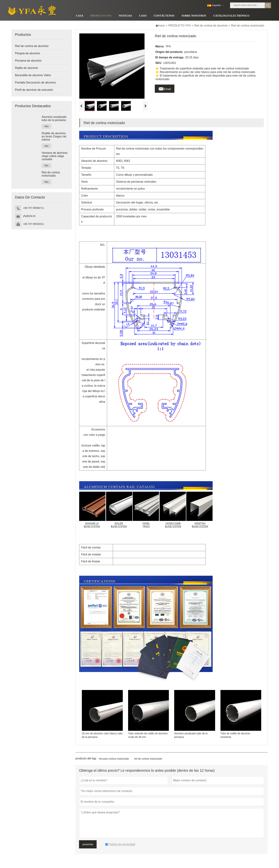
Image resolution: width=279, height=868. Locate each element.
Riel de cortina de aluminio (211, 26)
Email (165, 88)
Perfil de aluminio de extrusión (34, 90)
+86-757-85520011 (34, 224)
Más (47, 126)
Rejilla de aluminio (27, 68)
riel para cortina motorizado (114, 762)
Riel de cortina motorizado (51, 174)
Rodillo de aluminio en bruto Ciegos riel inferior (54, 136)
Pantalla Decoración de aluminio (35, 83)
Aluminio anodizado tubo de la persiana (54, 118)
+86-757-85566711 (34, 208)
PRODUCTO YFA (180, 26)
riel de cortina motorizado (148, 762)
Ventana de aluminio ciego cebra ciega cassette (55, 156)
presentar (88, 848)
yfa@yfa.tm (29, 216)
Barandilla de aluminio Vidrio (33, 75)
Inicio (160, 26)
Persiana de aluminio (28, 61)
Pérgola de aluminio (27, 53)
